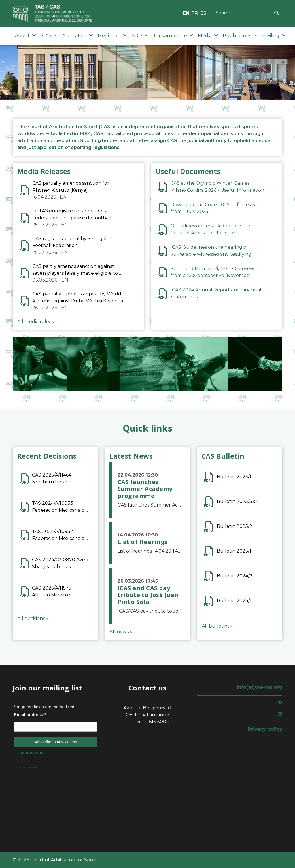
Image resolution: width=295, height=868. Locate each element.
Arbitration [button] (78, 36)
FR (195, 13)
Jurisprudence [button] (173, 36)
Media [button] (208, 36)
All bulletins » (217, 626)
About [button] (25, 36)
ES (203, 13)
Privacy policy (265, 729)
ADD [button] (140, 36)
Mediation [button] (112, 36)
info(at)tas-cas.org (259, 687)
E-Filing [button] (274, 36)
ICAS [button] (49, 36)
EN (186, 13)
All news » (121, 632)
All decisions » (33, 618)
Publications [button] (240, 36)
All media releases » (40, 322)
